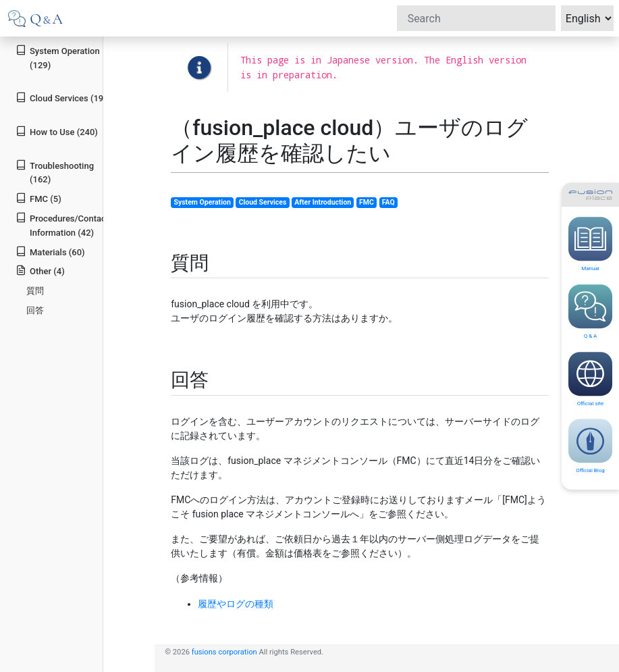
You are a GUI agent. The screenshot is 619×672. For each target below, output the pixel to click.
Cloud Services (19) (61, 98)
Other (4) (40, 270)
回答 (35, 310)
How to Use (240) (57, 131)
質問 (35, 291)
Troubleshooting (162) (55, 172)
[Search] (476, 18)
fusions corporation (224, 652)
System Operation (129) (57, 57)
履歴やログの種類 (236, 604)
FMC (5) (38, 198)
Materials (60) (50, 252)
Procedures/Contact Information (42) (62, 225)
